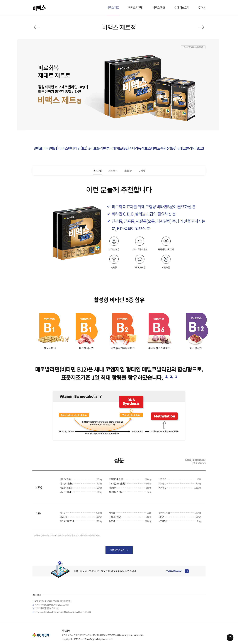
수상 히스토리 (182, 8)
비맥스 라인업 (136, 8)
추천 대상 (98, 171)
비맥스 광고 (159, 8)
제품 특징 (113, 171)
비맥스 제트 (113, 8)
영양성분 (128, 171)
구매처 (202, 8)
